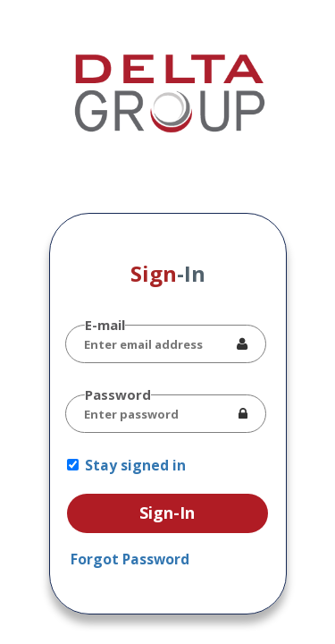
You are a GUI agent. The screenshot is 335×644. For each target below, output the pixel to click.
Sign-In (167, 513)
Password (118, 394)
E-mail (105, 325)
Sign (168, 273)
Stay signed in (135, 465)
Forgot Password (130, 559)
